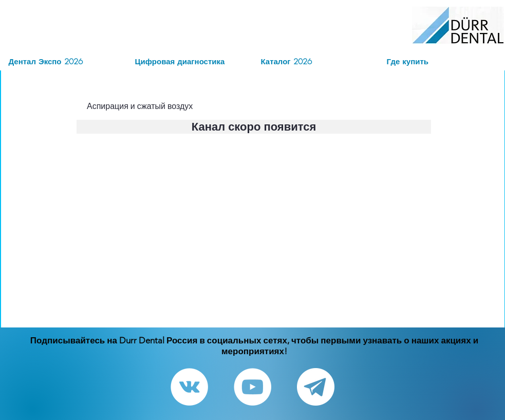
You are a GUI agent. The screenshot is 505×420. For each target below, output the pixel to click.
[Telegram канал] (316, 387)
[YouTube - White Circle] (252, 387)
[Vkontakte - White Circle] (189, 387)
